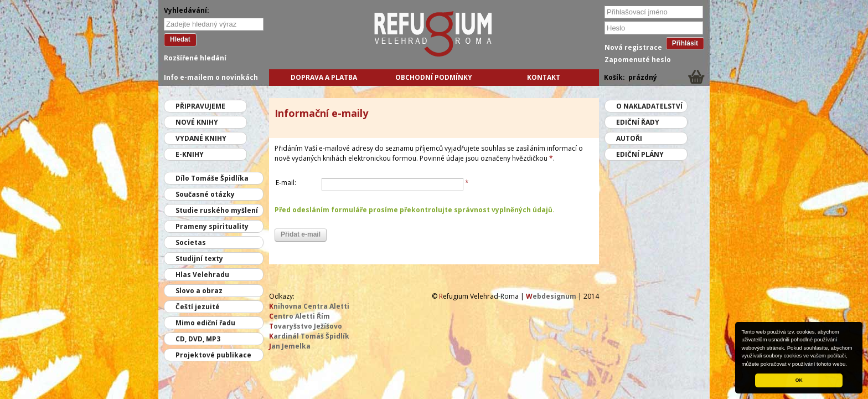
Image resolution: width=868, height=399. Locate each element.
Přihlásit (685, 43)
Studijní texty (199, 259)
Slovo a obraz (199, 291)
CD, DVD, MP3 (198, 339)
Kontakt (544, 77)
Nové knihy (197, 122)
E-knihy (190, 154)
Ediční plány (640, 154)
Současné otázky (205, 194)
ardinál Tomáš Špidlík (309, 336)
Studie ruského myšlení (217, 210)
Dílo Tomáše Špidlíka (212, 178)
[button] (850, 365)
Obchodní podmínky (434, 77)
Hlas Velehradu (202, 275)
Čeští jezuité (198, 307)
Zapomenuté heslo (638, 60)
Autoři (629, 138)
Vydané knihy (201, 138)
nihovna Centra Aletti (309, 306)
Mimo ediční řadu (205, 323)
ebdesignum (551, 296)
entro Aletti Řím (299, 316)
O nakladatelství (649, 106)
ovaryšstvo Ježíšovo (306, 326)
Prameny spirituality (212, 226)
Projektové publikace (213, 355)
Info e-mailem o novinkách (211, 77)
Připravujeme (200, 106)
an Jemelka (290, 346)
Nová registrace (633, 47)
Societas (191, 242)
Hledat (180, 39)
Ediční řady (638, 122)
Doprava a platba (324, 77)
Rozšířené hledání (195, 58)
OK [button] (799, 380)
